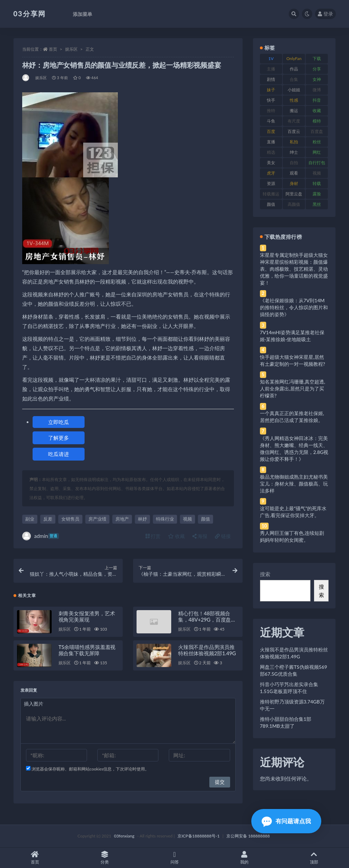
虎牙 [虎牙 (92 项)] (271, 173)
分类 (104, 858)
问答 (174, 858)
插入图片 (34, 704)
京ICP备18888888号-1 (199, 836)
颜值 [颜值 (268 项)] (271, 204)
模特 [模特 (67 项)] (317, 121)
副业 (30, 519)
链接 (223, 536)
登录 (325, 14)
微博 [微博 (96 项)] (317, 90)
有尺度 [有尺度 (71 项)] (294, 121)
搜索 (265, 574)
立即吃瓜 (59, 422)
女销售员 (70, 519)
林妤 (142, 519)
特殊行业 (165, 519)
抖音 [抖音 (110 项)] (317, 100)
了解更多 (59, 438)
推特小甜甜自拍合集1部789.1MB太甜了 (286, 722)
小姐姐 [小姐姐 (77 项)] (294, 90)
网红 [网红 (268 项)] (317, 152)
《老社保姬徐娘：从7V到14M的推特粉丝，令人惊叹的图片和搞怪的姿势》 (294, 307)
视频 (187, 519)
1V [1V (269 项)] (271, 58)
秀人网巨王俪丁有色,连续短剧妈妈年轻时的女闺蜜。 (292, 536)
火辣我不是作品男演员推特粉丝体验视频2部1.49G (207, 650)
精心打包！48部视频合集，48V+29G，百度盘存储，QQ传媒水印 (207, 620)
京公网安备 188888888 (248, 836)
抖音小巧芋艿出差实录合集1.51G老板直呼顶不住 (289, 688)
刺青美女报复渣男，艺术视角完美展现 (87, 616)
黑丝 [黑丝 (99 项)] (317, 204)
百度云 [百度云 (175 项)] (294, 131)
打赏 (153, 536)
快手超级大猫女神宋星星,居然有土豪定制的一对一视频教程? (293, 360)
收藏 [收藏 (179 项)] (317, 111)
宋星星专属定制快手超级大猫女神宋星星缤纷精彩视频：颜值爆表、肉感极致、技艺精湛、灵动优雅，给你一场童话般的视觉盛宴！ (294, 269)
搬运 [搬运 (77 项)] (294, 111)
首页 (53, 49)
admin (41, 536)
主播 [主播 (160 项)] (271, 69)
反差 (48, 519)
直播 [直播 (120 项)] (271, 142)
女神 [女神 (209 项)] (317, 79)
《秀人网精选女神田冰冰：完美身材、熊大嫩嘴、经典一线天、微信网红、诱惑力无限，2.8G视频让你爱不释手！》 (294, 449)
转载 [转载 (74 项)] (317, 183)
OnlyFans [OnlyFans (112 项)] (294, 60)
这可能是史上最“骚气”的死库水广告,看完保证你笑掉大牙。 (293, 512)
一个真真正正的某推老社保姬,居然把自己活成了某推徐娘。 (292, 417)
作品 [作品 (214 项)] (294, 69)
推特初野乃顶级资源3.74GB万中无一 (292, 705)
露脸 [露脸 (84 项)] (317, 194)
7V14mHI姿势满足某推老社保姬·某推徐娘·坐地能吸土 (292, 336)
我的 (244, 858)
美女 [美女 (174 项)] (271, 163)
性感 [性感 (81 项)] (294, 100)
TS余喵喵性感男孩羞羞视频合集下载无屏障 (87, 650)
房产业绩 (97, 519)
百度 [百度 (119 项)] (271, 131)
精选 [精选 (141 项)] (271, 152)
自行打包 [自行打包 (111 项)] (317, 163)
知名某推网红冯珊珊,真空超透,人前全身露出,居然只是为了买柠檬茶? (293, 389)
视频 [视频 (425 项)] (317, 173)
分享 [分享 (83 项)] (317, 69)
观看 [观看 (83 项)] (294, 173)
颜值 (206, 519)
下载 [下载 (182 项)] (317, 58)
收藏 (176, 536)
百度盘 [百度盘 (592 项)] (317, 131)
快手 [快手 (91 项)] (271, 100)
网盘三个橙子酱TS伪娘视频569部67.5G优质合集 (294, 670)
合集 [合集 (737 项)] (294, 79)
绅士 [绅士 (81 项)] (294, 152)
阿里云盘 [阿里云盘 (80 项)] (294, 194)
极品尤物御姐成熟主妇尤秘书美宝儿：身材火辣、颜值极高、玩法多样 (294, 484)
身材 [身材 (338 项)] (294, 183)
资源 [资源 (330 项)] (271, 183)
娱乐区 (71, 49)
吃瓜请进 (59, 454)
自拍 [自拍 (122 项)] (294, 163)
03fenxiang (124, 836)
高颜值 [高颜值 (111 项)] (294, 204)
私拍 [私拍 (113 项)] (294, 142)
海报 (200, 536)
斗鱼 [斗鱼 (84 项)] (271, 121)
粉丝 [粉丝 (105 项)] (317, 142)
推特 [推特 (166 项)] (271, 111)
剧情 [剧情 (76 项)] (271, 79)
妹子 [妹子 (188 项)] (271, 90)
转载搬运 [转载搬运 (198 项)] (271, 194)
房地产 (122, 519)
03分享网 (30, 14)
